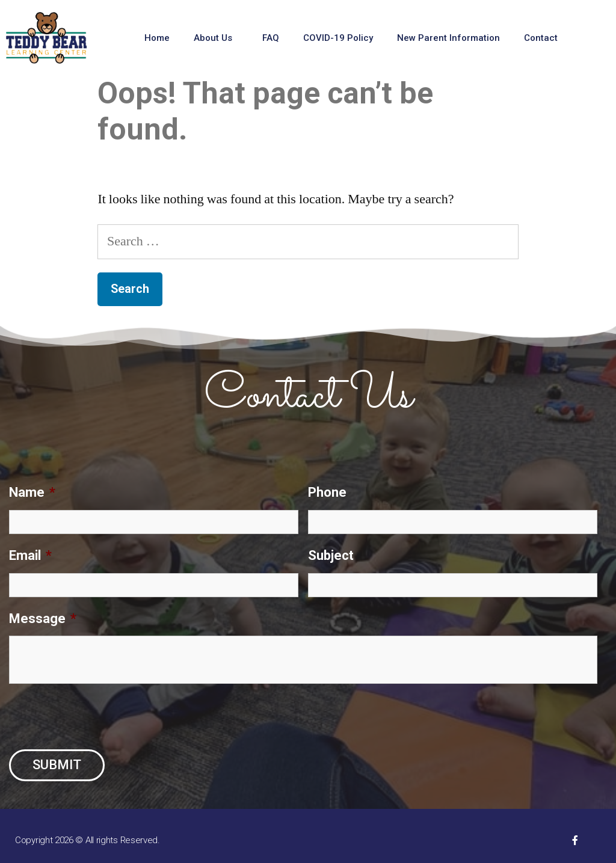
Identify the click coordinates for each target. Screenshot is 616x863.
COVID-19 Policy (338, 38)
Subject (331, 555)
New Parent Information (448, 38)
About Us (216, 38)
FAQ (271, 38)
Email (30, 555)
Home (157, 38)
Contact (544, 38)
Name (32, 492)
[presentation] (100, 717)
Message (43, 619)
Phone (327, 492)
